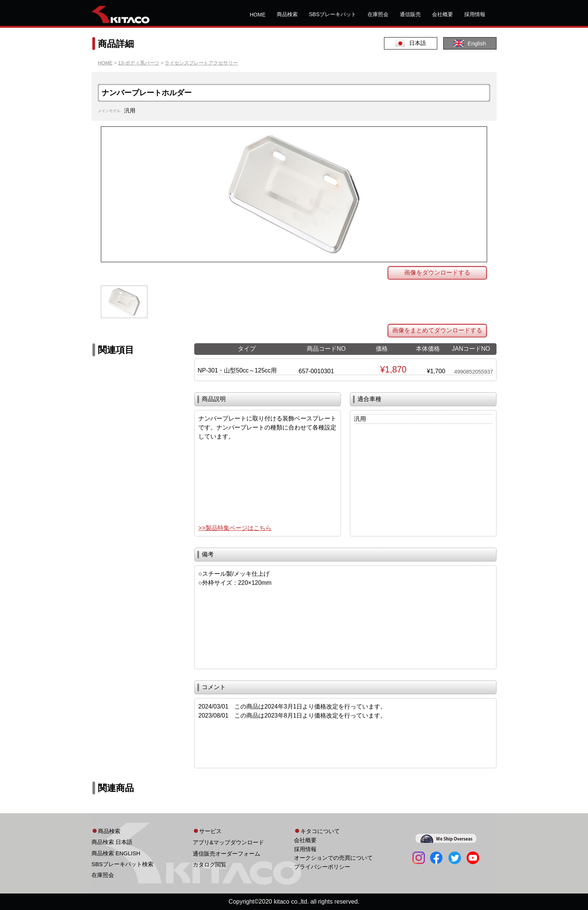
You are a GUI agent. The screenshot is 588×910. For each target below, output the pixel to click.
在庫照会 (378, 14)
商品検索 (287, 14)
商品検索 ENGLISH (116, 853)
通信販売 (410, 14)
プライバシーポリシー (322, 867)
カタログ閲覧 (210, 864)
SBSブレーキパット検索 (122, 864)
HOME (258, 15)
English (470, 43)
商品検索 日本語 (112, 842)
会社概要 (442, 14)
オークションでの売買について (333, 858)
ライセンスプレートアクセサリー (201, 63)
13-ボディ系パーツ (139, 63)
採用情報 (475, 14)
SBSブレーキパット (333, 14)
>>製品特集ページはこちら (235, 528)
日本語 (411, 43)
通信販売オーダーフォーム (226, 854)
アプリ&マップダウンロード (228, 842)
